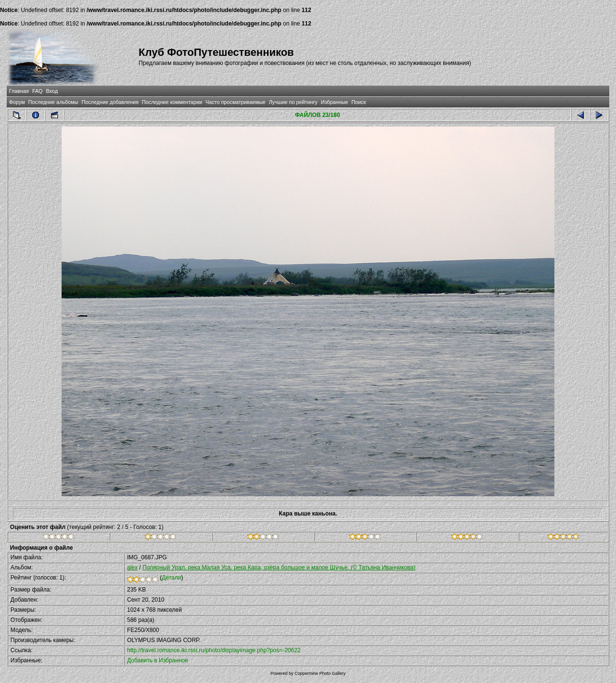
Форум (17, 102)
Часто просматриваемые (236, 102)
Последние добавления (110, 102)
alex (132, 567)
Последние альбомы (53, 102)
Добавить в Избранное (158, 660)
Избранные (334, 102)
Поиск (359, 102)
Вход (52, 91)
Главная (19, 91)
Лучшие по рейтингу (293, 102)
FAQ (38, 91)
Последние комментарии (172, 102)
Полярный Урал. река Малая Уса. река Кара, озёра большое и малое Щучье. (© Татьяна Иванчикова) (279, 567)
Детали (171, 578)
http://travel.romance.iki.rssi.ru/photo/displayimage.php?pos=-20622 (214, 650)
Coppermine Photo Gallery (320, 673)
